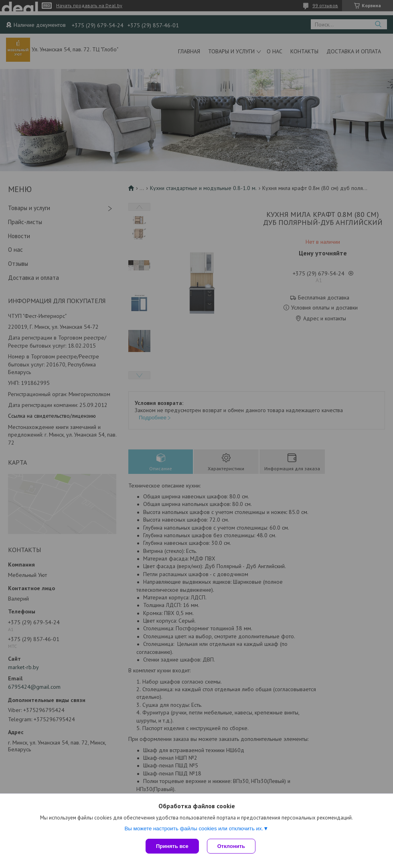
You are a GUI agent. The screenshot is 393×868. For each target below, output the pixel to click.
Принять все (172, 846)
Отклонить (231, 846)
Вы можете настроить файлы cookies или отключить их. (194, 829)
